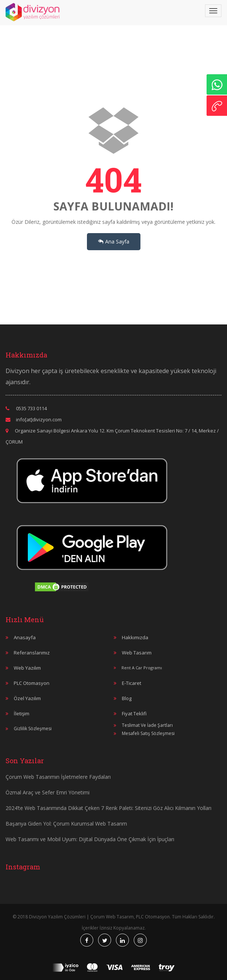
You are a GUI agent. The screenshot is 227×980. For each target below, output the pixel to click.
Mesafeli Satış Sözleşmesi (148, 733)
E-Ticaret (132, 683)
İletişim (22, 713)
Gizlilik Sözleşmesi (33, 729)
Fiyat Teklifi (134, 713)
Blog (127, 698)
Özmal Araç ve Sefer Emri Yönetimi (48, 792)
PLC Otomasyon (32, 683)
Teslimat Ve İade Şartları (147, 725)
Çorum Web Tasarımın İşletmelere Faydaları (58, 777)
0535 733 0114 (31, 408)
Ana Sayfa (114, 241)
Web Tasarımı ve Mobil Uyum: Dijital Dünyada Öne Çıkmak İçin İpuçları (90, 839)
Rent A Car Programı (142, 668)
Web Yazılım (27, 668)
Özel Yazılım (27, 698)
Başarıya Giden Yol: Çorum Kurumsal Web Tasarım (66, 824)
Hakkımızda (135, 637)
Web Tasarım (137, 653)
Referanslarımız (32, 653)
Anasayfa (25, 637)
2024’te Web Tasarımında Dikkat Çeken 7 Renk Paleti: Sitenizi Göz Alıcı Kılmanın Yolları (108, 808)
